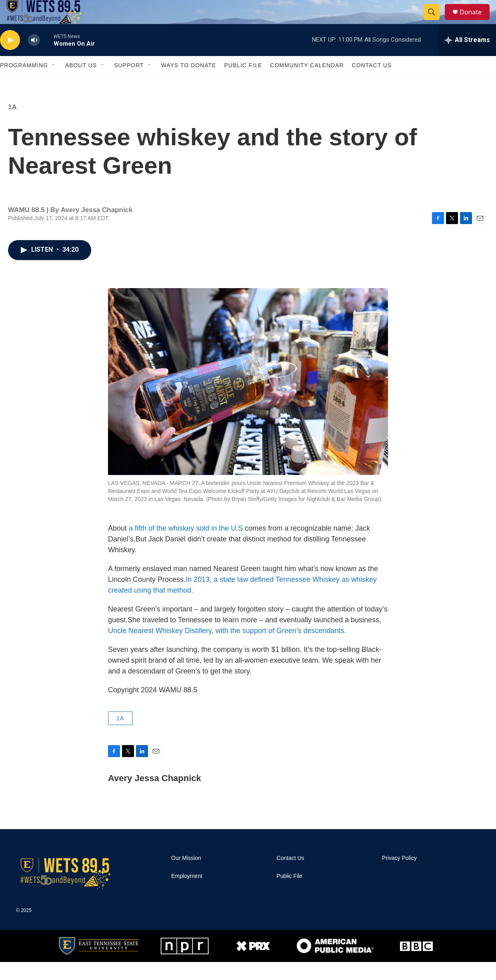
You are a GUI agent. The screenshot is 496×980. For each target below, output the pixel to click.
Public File (243, 83)
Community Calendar (307, 83)
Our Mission (186, 876)
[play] (10, 58)
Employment (187, 894)
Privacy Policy (399, 876)
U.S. (238, 546)
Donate (476, 21)
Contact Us (372, 83)
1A (12, 125)
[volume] (34, 58)
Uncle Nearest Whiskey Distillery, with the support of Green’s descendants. (227, 649)
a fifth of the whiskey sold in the (180, 546)
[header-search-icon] (435, 21)
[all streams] (467, 58)
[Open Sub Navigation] (54, 83)
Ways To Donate (189, 83)
